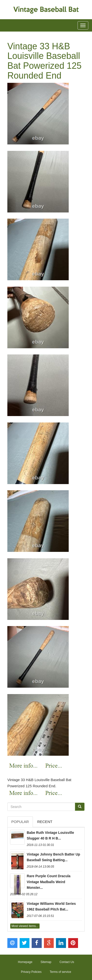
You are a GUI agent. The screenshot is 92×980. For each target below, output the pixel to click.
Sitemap (46, 962)
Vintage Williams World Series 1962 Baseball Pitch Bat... (51, 907)
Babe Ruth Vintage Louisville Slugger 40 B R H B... (50, 836)
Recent (45, 822)
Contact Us (67, 962)
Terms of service (60, 972)
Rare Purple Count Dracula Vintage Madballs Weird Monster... (49, 882)
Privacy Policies (31, 972)
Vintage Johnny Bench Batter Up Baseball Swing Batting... (53, 857)
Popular (20, 822)
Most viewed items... (25, 926)
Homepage (25, 962)
